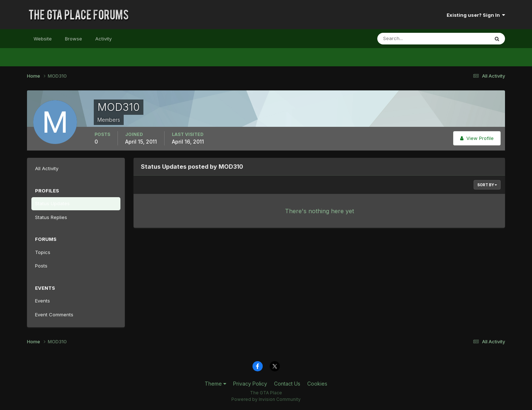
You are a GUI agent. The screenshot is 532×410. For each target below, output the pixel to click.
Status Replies (51, 217)
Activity (103, 39)
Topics (43, 252)
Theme (215, 384)
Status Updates (52, 203)
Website (43, 39)
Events (43, 301)
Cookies (317, 384)
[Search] (409, 39)
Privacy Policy (250, 384)
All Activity (47, 168)
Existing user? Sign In (476, 15)
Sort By (487, 185)
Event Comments (54, 315)
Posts (41, 266)
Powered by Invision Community (266, 399)
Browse (74, 39)
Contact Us (287, 384)
